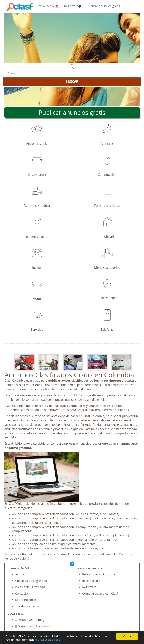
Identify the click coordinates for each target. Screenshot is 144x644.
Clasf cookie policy (50, 640)
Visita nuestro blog (30, 620)
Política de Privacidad (30, 587)
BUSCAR (72, 82)
